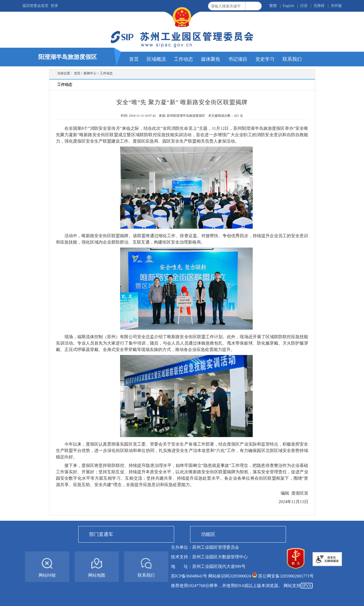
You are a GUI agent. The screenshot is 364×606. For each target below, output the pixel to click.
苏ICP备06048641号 (189, 576)
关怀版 (336, 6)
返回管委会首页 (35, 6)
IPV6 (307, 586)
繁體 (273, 6)
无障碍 (319, 6)
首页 (77, 73)
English (289, 6)
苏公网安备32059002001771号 (286, 576)
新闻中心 (90, 73)
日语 (304, 6)
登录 (54, 6)
